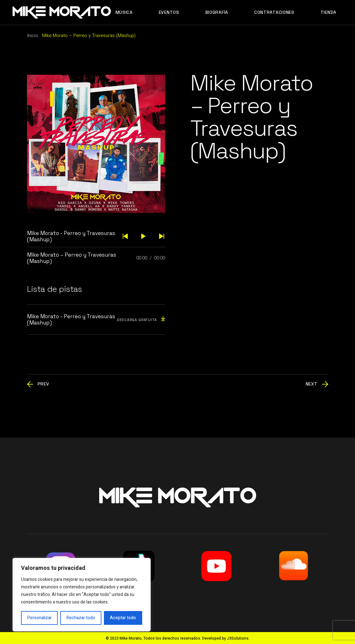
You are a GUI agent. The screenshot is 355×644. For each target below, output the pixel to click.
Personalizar (40, 618)
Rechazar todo (81, 618)
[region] (82, 595)
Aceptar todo (123, 618)
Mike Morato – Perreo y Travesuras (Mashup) (72, 258)
